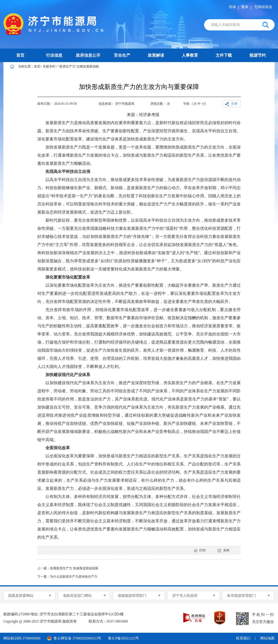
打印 (200, 550)
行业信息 (54, 55)
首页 (20, 55)
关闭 (224, 550)
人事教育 (190, 55)
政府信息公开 (88, 55)
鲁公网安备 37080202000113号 (74, 638)
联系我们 (243, 638)
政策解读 (156, 55)
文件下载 (224, 55)
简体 (232, 7)
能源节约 (258, 55)
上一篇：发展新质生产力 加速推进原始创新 (68, 568)
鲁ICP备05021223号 (124, 638)
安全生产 (122, 55)
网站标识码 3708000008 (22, 638)
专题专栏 (49, 66)
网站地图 (267, 638)
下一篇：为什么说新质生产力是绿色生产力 (67, 577)
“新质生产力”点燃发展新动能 (78, 66)
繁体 (245, 7)
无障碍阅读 (263, 7)
